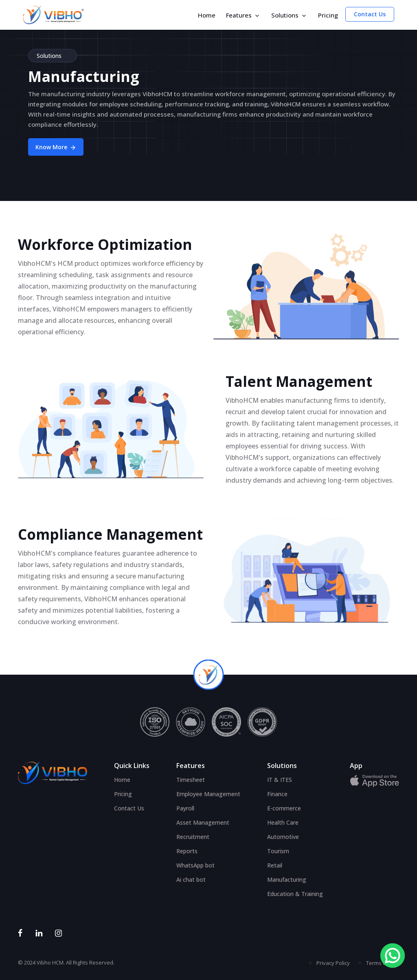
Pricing (328, 15)
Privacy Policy (333, 963)
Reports (187, 851)
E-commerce (284, 808)
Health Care (283, 822)
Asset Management (203, 822)
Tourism (278, 851)
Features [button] (243, 15)
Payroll (185, 808)
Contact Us (370, 14)
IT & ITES (280, 780)
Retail (275, 865)
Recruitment (193, 837)
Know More (56, 147)
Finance (277, 794)
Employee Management (208, 794)
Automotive (283, 837)
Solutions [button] (289, 15)
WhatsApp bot (195, 865)
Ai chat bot (191, 880)
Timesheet (191, 780)
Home (207, 15)
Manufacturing (287, 880)
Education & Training (295, 894)
